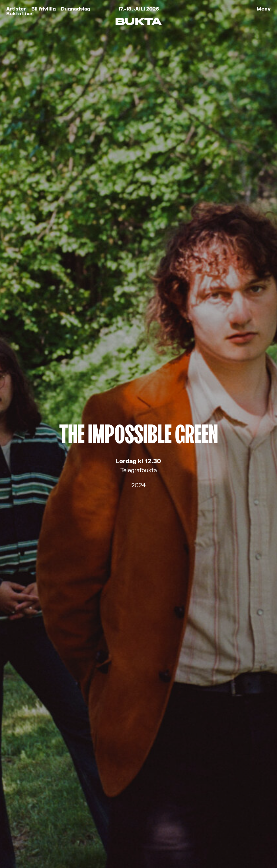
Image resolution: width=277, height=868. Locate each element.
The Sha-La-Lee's (139, 362)
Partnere (27, 814)
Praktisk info (35, 802)
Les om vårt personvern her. (99, 681)
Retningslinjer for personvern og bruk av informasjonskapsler (67, 845)
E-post (74, 637)
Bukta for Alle (37, 767)
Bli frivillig (44, 9)
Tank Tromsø (172, 845)
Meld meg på (139, 693)
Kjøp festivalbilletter (50, 756)
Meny (264, 9)
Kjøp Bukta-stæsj (45, 791)
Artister (16, 9)
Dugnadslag (76, 9)
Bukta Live (19, 14)
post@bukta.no (128, 799)
